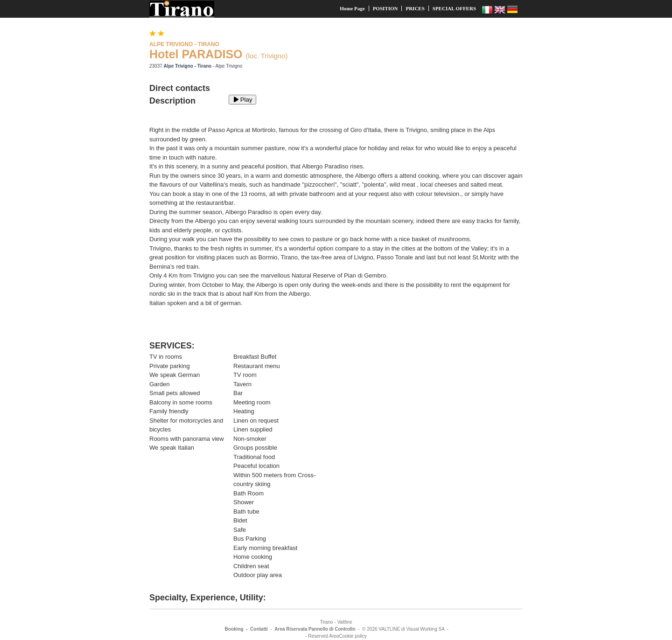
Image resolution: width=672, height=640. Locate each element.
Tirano (327, 622)
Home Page (352, 8)
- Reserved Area (322, 636)
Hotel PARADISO (196, 54)
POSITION (385, 8)
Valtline (344, 622)
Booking (234, 629)
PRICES (415, 8)
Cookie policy (353, 636)
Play (242, 100)
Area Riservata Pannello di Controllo (315, 629)
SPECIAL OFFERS (454, 8)
